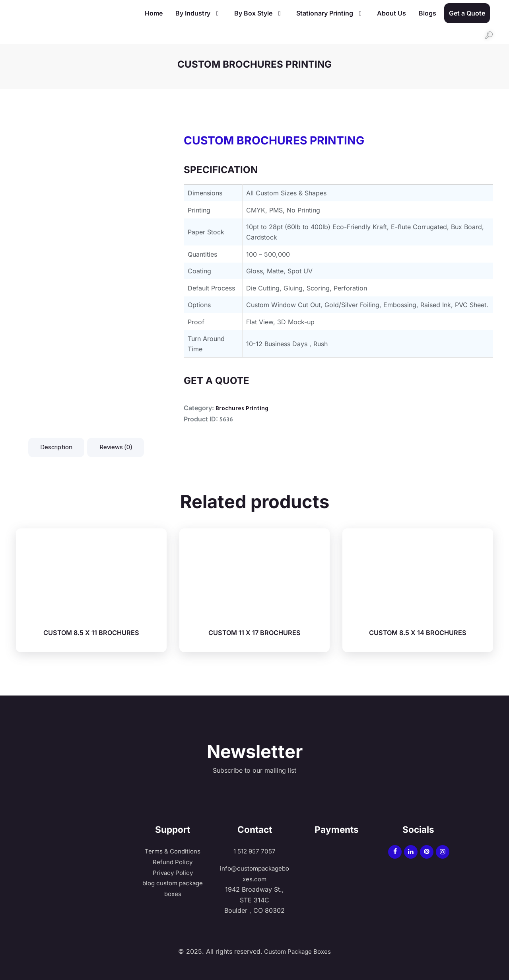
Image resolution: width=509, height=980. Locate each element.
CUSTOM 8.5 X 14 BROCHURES (418, 633)
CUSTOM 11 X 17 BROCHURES (254, 633)
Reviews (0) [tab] (121, 447)
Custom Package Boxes (297, 951)
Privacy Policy (173, 873)
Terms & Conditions (173, 851)
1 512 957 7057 (254, 851)
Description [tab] (58, 447)
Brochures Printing (243, 409)
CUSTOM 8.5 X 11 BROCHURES (91, 633)
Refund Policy (173, 862)
